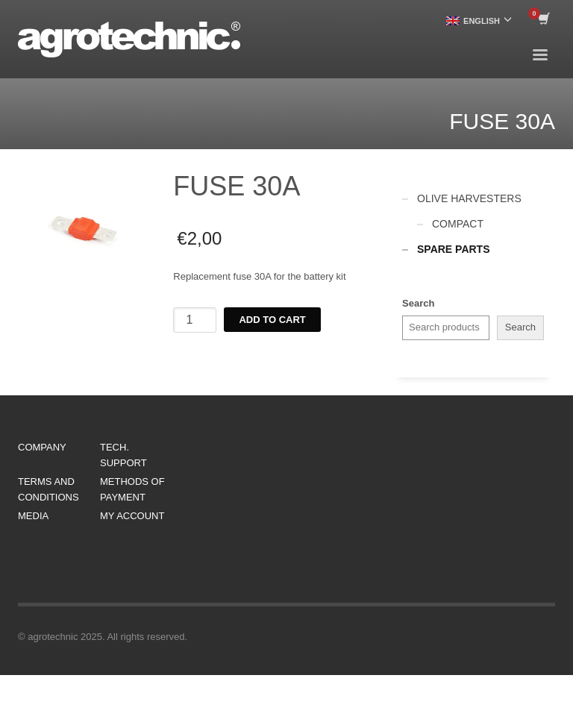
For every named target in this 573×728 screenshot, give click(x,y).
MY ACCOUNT (132, 516)
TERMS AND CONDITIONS (48, 489)
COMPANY (42, 447)
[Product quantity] (195, 320)
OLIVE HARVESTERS (469, 198)
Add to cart (272, 320)
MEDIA (33, 516)
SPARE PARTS (454, 249)
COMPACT (458, 224)
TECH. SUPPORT (123, 455)
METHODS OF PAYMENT (132, 489)
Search (418, 303)
